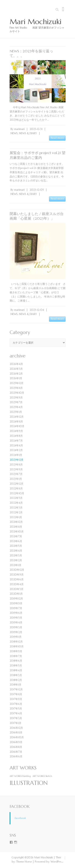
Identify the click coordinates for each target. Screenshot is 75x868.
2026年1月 (16, 378)
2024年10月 (17, 426)
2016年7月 (16, 752)
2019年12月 (16, 599)
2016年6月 (16, 756)
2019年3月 (16, 627)
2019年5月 (16, 618)
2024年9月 (16, 431)
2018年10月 (17, 646)
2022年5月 (16, 498)
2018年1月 (15, 685)
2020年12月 (17, 570)
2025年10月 (17, 393)
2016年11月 (16, 733)
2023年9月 (16, 469)
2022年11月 (16, 489)
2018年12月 (16, 642)
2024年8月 (16, 436)
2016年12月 (16, 728)
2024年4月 (16, 445)
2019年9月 (16, 603)
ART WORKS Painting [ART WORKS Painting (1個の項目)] (20, 776)
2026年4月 (16, 364)
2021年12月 (16, 522)
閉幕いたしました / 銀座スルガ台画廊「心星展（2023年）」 (37, 216)
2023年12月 (16, 460)
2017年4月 (16, 713)
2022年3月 (16, 508)
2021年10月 (17, 532)
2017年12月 (16, 689)
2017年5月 (16, 709)
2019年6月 (16, 613)
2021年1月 (15, 565)
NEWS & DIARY (28, 133)
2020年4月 (17, 584)
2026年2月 (16, 374)
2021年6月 (16, 541)
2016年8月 (16, 747)
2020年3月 (16, 589)
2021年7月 (16, 536)
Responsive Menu (63, 9)
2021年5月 (16, 546)
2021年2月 (16, 560)
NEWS (14, 133)
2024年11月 (16, 422)
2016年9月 (16, 742)
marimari (19, 129)
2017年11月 (16, 694)
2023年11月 (16, 465)
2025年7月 (16, 402)
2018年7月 (16, 656)
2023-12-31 (36, 129)
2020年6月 (17, 579)
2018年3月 (16, 675)
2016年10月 (17, 737)
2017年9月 (16, 699)
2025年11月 (16, 388)
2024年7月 (16, 441)
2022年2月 (16, 512)
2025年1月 (16, 412)
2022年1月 (16, 517)
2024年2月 (16, 450)
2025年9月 (16, 398)
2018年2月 (16, 680)
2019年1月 (16, 637)
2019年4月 (16, 622)
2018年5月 (16, 666)
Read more (57, 138)
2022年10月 (17, 493)
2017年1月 (15, 723)
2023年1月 (16, 479)
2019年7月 (16, 608)
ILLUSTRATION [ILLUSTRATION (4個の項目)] (29, 783)
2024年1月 (16, 455)
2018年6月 (16, 661)
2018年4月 (16, 670)
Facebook (20, 806)
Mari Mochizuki (35, 22)
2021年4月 (16, 551)
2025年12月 (16, 383)
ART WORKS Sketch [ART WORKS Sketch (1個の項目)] (42, 776)
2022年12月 (16, 484)
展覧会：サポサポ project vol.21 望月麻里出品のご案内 (37, 155)
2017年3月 (16, 718)
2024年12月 (17, 417)
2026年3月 (16, 369)
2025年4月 (16, 407)
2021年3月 (16, 555)
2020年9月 (17, 575)
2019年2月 (16, 632)
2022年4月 (16, 503)
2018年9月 (16, 651)
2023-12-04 (37, 310)
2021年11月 (16, 527)
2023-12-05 (37, 190)
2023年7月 (16, 474)
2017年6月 (16, 704)
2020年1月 (16, 594)
